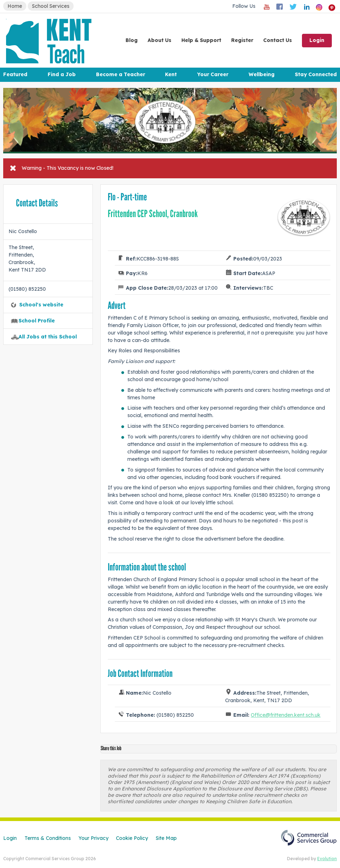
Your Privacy (94, 838)
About (160, 40)
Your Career (213, 74)
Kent (171, 74)
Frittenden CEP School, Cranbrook (153, 214)
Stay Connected (316, 74)
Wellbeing (262, 74)
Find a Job (62, 74)
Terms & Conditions (48, 838)
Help (201, 40)
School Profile (37, 321)
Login (317, 40)
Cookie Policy (132, 838)
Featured (15, 74)
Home (15, 6)
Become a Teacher (121, 74)
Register (242, 40)
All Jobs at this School (48, 337)
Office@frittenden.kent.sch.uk (286, 715)
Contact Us (278, 40)
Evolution (327, 859)
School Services (51, 6)
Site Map (166, 838)
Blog (132, 40)
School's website (41, 305)
